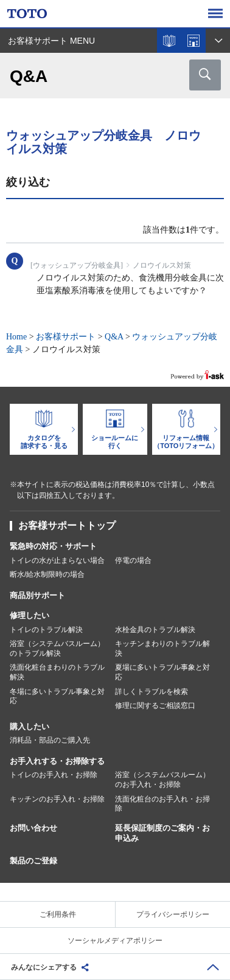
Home (16, 337)
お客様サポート (66, 337)
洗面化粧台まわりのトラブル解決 (57, 672)
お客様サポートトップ (67, 526)
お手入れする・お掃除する (57, 761)
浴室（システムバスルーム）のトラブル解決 (57, 648)
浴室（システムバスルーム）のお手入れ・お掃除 (162, 780)
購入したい (30, 726)
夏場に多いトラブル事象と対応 (162, 672)
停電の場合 (133, 560)
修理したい (30, 615)
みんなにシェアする (44, 967)
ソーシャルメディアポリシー (115, 941)
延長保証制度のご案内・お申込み (162, 833)
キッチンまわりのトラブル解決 (162, 648)
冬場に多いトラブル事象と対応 (57, 696)
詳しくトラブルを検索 (152, 692)
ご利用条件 (58, 914)
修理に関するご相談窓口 (155, 706)
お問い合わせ (33, 828)
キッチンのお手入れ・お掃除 (57, 799)
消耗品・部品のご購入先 (50, 740)
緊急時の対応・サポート (53, 546)
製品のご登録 (33, 861)
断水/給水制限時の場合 (47, 574)
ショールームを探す (193, 41)
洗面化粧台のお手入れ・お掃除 (162, 804)
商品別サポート (37, 595)
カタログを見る (169, 41)
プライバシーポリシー (173, 914)
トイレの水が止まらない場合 (57, 560)
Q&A (114, 337)
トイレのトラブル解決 (46, 630)
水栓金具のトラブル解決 (155, 630)
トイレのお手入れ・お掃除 (54, 775)
